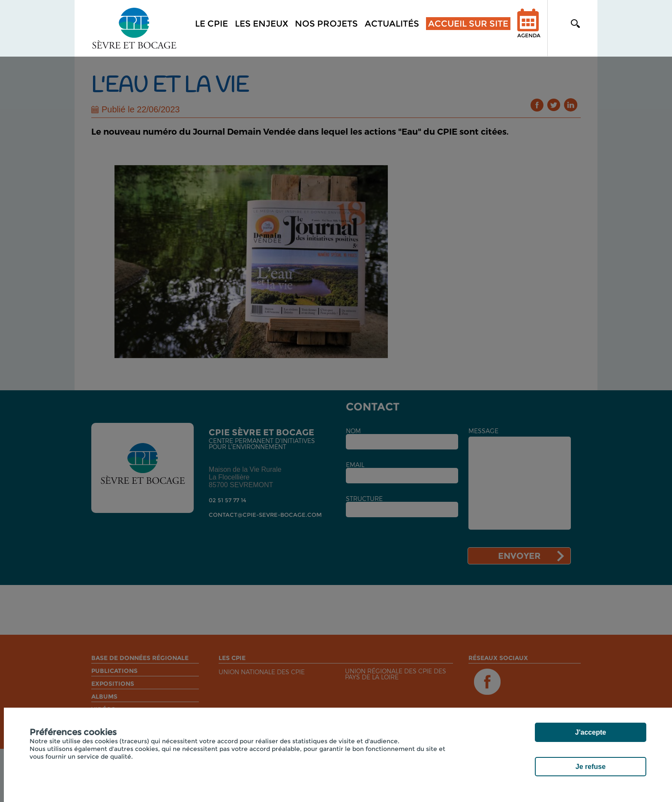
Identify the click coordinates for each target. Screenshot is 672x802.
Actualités (392, 24)
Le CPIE (211, 24)
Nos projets (326, 24)
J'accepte (591, 732)
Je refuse (591, 767)
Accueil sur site (468, 24)
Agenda (529, 29)
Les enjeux (261, 24)
